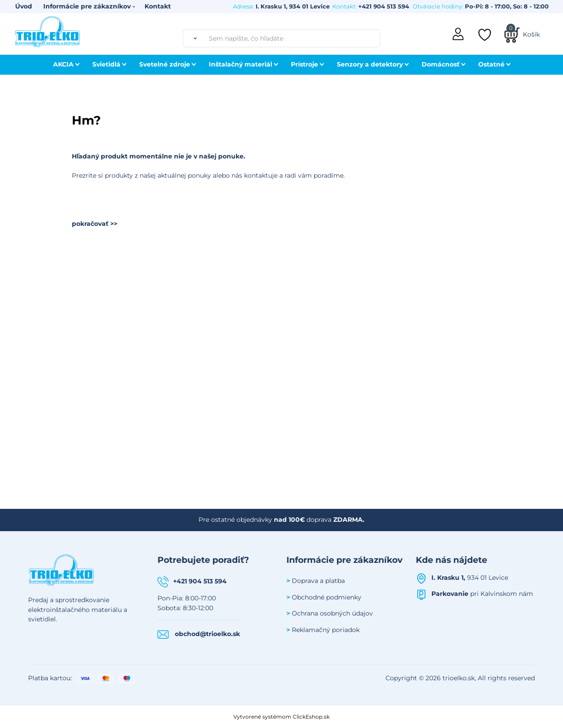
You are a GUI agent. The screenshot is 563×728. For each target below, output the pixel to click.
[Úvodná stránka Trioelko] (48, 31)
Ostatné (491, 64)
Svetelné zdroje (165, 64)
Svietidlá (106, 64)
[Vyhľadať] (193, 38)
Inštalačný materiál (240, 64)
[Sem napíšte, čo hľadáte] (292, 38)
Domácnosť (441, 64)
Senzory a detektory (370, 64)
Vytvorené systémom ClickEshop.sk (281, 717)
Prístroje (304, 64)
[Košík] (522, 34)
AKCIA (63, 64)
